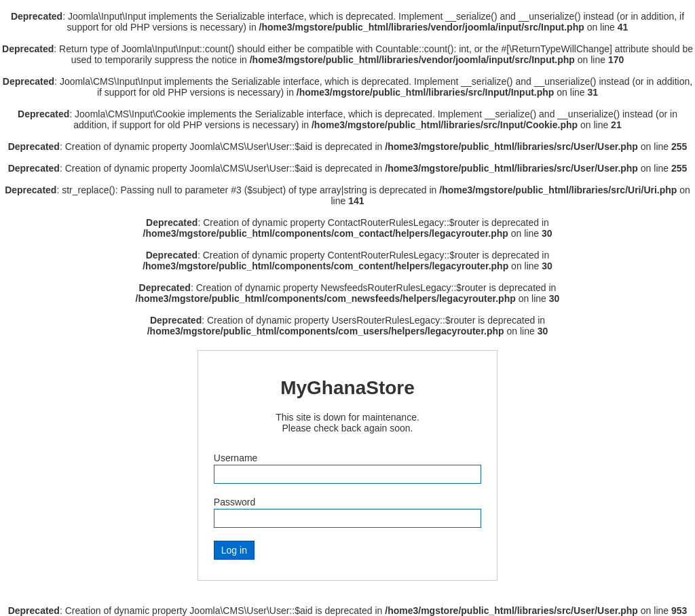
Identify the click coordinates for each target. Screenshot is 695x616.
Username (236, 458)
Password (234, 502)
